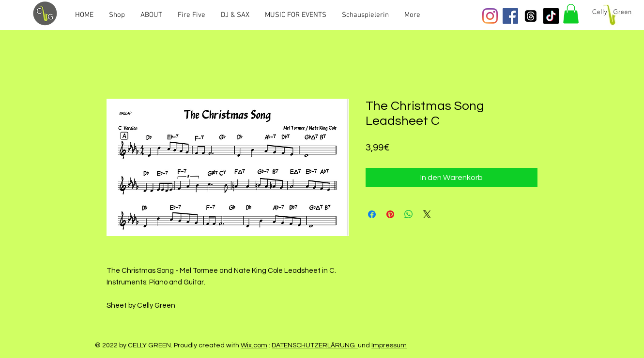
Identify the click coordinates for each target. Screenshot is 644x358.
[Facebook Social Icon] (510, 16)
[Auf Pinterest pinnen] (390, 214)
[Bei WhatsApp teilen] (409, 214)
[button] (571, 14)
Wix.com (254, 345)
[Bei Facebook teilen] (372, 214)
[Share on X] (427, 214)
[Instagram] (490, 16)
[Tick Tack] (551, 16)
